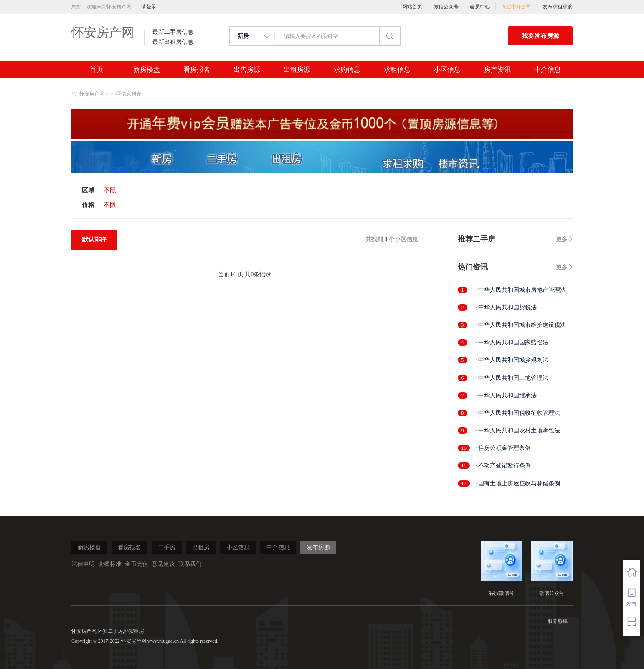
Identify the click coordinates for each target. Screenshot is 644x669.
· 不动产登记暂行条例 (503, 466)
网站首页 (412, 7)
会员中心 (480, 7)
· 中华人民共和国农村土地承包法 (518, 430)
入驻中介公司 (516, 7)
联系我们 (190, 564)
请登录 (149, 7)
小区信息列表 (126, 94)
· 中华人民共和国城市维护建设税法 (521, 325)
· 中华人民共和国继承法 (506, 395)
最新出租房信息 (173, 42)
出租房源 (297, 70)
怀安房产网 (103, 32)
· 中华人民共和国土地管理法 (512, 378)
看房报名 (197, 70)
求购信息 (347, 70)
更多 (562, 239)
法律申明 (83, 564)
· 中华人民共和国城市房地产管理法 (521, 290)
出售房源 (247, 70)
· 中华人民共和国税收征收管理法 (518, 413)
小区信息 (447, 70)
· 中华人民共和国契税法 (506, 307)
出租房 (201, 547)
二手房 (167, 547)
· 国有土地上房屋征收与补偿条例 (518, 483)
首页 (96, 70)
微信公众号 (446, 7)
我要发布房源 (540, 36)
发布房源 (318, 547)
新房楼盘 (147, 70)
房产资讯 (497, 70)
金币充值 (137, 564)
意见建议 (163, 564)
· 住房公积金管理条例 (503, 448)
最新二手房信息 (173, 32)
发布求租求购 (558, 7)
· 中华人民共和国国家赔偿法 (512, 342)
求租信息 (397, 70)
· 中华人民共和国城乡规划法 (512, 360)
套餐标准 (110, 564)
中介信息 (548, 70)
